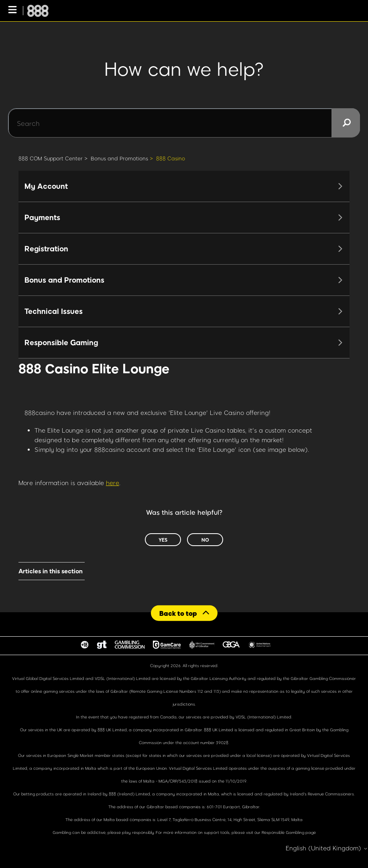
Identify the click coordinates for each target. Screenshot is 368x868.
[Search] (184, 123)
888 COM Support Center (51, 158)
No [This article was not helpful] (205, 540)
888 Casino (171, 158)
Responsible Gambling (283, 832)
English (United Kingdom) (327, 848)
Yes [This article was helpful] (163, 540)
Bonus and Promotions (119, 158)
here (113, 483)
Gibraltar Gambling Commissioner (323, 678)
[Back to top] (184, 613)
